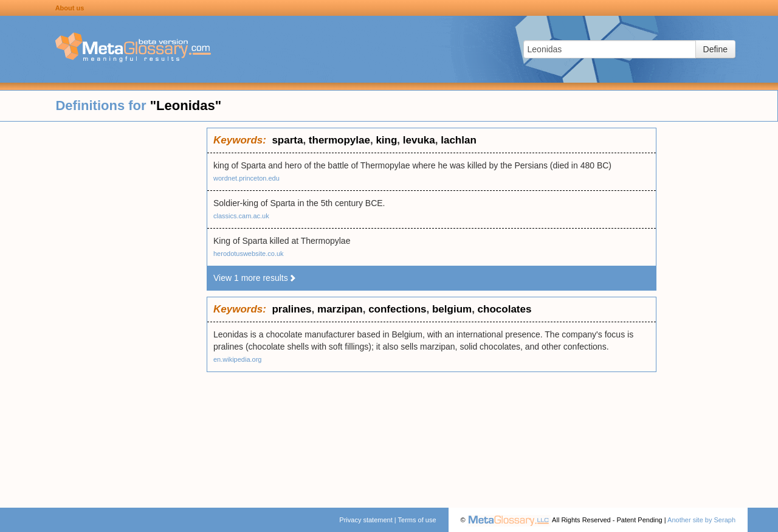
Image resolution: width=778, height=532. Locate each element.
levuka (419, 140)
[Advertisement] (103, 310)
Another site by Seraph (701, 520)
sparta (287, 140)
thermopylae (339, 140)
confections (397, 309)
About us (70, 8)
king (386, 140)
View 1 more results (255, 278)
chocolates (505, 309)
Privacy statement (366, 520)
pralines (291, 309)
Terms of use (417, 520)
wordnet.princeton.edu (246, 178)
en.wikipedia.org (238, 359)
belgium (452, 309)
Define (715, 49)
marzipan (340, 309)
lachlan (459, 140)
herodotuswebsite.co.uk (249, 254)
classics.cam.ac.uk (241, 216)
